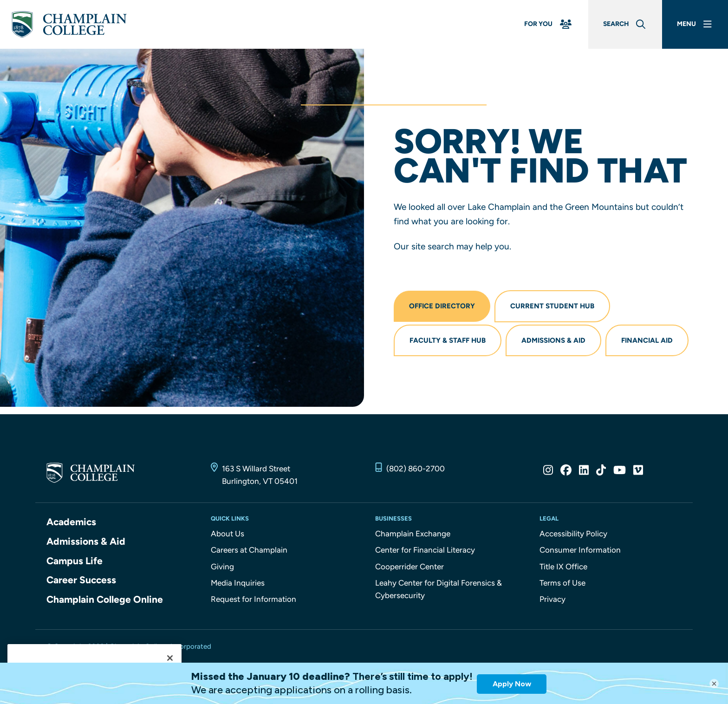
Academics (71, 522)
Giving (222, 567)
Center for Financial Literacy (425, 550)
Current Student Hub (552, 306)
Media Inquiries (238, 583)
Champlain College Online (105, 599)
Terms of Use (562, 583)
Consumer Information (580, 550)
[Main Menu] (695, 24)
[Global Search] (625, 24)
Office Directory (442, 306)
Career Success (81, 580)
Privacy (552, 599)
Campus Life (75, 561)
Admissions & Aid (553, 340)
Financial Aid (647, 340)
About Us (227, 534)
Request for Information (253, 599)
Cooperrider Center (409, 567)
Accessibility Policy (573, 534)
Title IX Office (563, 567)
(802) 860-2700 (416, 469)
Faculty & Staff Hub (448, 340)
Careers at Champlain (249, 550)
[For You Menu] (549, 24)
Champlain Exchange (413, 534)
